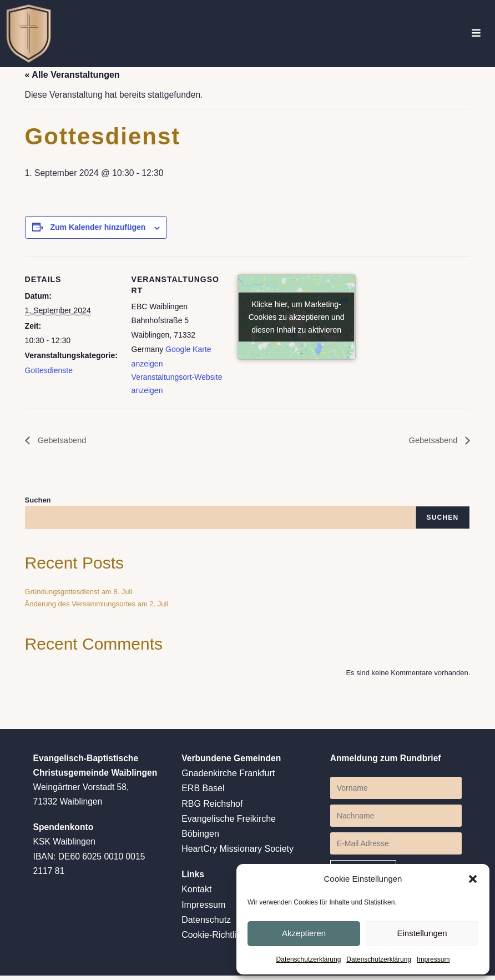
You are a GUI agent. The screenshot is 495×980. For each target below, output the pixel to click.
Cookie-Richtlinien (217, 939)
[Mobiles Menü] (476, 34)
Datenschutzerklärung (309, 959)
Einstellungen (422, 933)
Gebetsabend (64, 443)
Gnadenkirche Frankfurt (228, 777)
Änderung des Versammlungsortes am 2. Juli (97, 607)
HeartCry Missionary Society (238, 853)
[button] (473, 878)
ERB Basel (203, 792)
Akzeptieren (304, 933)
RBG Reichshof (212, 807)
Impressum (433, 959)
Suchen (38, 502)
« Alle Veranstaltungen (72, 75)
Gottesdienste (49, 372)
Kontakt (196, 894)
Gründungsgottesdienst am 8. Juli (79, 594)
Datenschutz (206, 924)
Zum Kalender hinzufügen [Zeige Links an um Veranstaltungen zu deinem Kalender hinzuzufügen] (98, 229)
